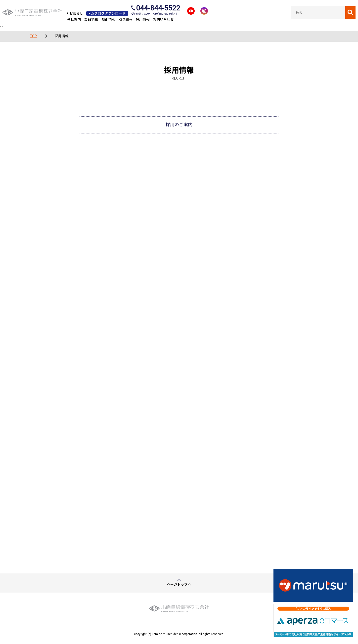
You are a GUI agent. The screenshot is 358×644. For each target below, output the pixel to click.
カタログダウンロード (107, 13)
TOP (33, 36)
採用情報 (143, 19)
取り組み (126, 19)
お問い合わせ (163, 19)
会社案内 (74, 19)
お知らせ (75, 13)
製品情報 (91, 19)
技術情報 (108, 19)
